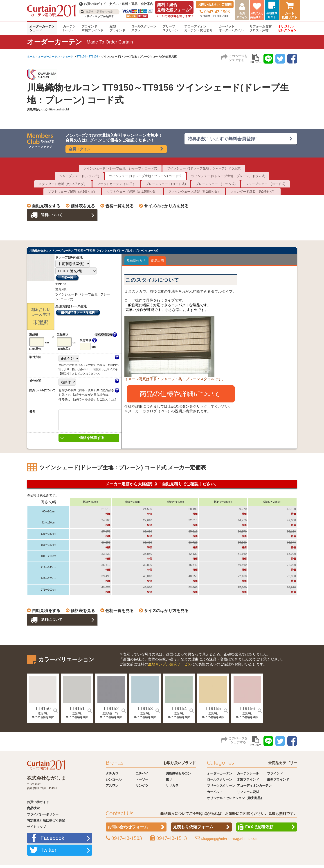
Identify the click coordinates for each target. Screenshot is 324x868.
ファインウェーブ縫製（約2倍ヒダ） (194, 192)
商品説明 (157, 261)
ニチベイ (142, 777)
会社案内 (147, 4)
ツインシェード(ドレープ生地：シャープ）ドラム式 (204, 168)
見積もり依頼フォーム (193, 830)
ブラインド (275, 777)
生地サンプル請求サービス (170, 668)
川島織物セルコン (178, 777)
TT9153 (145, 712)
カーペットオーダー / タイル (231, 28)
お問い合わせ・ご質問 (215, 4)
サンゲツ (142, 789)
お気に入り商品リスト (257, 15)
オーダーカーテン (220, 777)
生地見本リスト (272, 15)
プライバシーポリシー (43, 818)
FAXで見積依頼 (259, 830)
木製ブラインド (248, 783)
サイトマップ (36, 830)
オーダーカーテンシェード (42, 28)
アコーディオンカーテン (254, 789)
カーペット (215, 795)
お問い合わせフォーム (128, 830)
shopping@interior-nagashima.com (230, 842)
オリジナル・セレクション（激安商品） (235, 801)
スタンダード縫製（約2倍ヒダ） (253, 192)
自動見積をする (46, 206)
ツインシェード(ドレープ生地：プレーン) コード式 (145, 176)
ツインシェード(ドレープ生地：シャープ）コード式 (120, 168)
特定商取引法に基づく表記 (46, 824)
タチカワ (112, 777)
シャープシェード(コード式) (265, 184)
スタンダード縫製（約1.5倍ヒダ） (63, 184)
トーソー (142, 783)
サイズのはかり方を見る (166, 206)
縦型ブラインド (117, 28)
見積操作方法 (136, 261)
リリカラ (172, 789)
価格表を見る (83, 206)
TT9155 (213, 712)
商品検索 (33, 811)
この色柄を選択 (43, 721)
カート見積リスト (290, 15)
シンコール (114, 783)
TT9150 (43, 712)
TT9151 (77, 712)
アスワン (112, 789)
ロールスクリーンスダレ (144, 28)
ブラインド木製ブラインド (92, 28)
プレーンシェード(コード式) (166, 184)
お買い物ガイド (38, 805)
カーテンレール (69, 28)
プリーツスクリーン (170, 28)
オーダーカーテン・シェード (56, 57)
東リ (169, 783)
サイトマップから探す (99, 16)
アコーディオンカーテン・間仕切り (198, 28)
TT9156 (247, 712)
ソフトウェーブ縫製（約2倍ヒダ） (72, 192)
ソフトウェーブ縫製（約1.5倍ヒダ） (132, 192)
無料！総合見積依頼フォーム (173, 7)
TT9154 (179, 712)
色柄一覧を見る (119, 206)
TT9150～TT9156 (87, 57)
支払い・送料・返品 (123, 4)
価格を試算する (92, 441)
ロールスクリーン (220, 783)
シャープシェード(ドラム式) (79, 176)
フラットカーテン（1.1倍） (116, 184)
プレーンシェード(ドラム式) (216, 184)
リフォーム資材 (248, 795)
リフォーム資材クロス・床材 (261, 28)
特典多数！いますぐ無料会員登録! (222, 139)
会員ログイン (242, 15)
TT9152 (111, 712)
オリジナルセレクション (287, 28)
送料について (52, 215)
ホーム (31, 57)
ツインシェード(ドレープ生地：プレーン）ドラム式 (228, 176)
